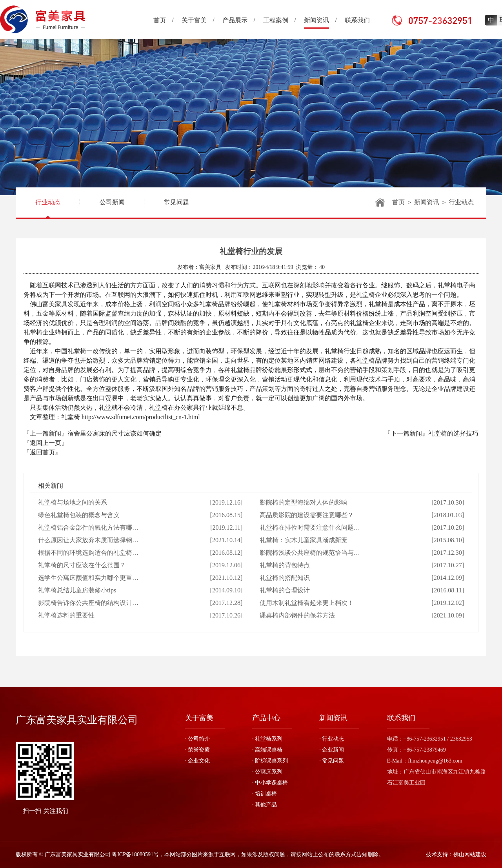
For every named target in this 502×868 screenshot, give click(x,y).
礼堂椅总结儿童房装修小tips (77, 590)
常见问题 (176, 202)
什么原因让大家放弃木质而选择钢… (88, 540)
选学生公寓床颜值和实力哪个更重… (88, 578)
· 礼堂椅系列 (267, 739)
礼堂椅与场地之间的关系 (73, 502)
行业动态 (48, 208)
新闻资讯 (427, 202)
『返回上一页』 (45, 443)
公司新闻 (112, 202)
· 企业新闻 (332, 750)
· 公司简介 (197, 739)
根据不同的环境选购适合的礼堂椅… (88, 553)
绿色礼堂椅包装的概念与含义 (79, 515)
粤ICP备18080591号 (135, 854)
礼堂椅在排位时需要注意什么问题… (310, 528)
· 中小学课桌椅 (270, 783)
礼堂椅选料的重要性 (66, 615)
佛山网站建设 (470, 854)
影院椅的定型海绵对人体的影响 (304, 502)
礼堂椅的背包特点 (285, 565)
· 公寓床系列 (267, 772)
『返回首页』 (42, 452)
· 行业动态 (332, 739)
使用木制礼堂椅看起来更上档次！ (307, 603)
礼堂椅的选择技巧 (453, 433)
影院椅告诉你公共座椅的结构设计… (88, 603)
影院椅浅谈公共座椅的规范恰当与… (310, 553)
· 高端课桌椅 (267, 750)
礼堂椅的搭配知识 (285, 578)
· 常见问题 (332, 761)
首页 (398, 202)
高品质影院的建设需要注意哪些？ (307, 515)
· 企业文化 (197, 761)
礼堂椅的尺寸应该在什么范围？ (82, 565)
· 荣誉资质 (197, 750)
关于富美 (199, 718)
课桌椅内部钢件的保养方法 (297, 615)
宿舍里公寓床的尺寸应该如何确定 (115, 433)
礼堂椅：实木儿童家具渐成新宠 (304, 540)
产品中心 (266, 718)
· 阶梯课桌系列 (270, 761)
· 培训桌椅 (265, 794)
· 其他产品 (265, 805)
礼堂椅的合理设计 (285, 590)
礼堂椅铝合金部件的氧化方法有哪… (88, 528)
